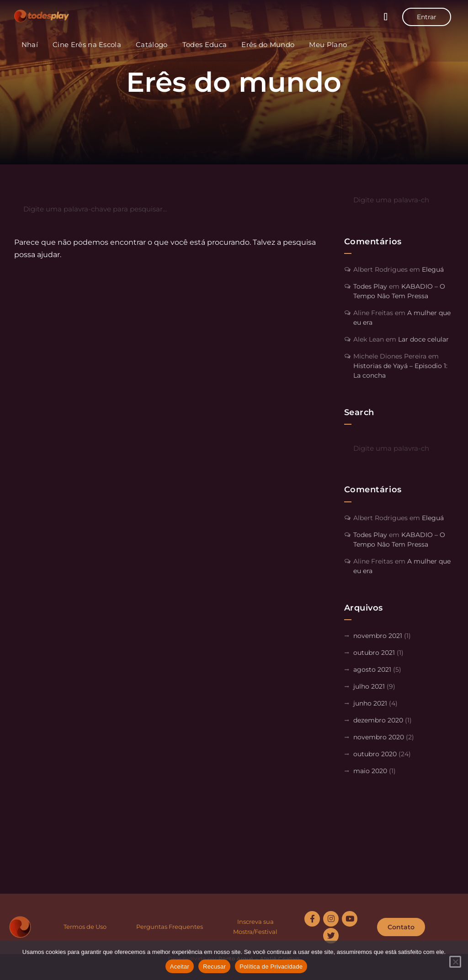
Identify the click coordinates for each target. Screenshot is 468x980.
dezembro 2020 (378, 720)
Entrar (427, 17)
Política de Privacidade (271, 967)
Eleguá (433, 269)
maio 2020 (370, 771)
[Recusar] (455, 962)
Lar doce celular (423, 339)
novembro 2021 (378, 636)
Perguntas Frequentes (170, 927)
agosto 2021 (372, 669)
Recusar (214, 967)
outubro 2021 (374, 653)
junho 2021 (370, 703)
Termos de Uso (85, 927)
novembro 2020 (379, 737)
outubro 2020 (375, 754)
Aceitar (180, 967)
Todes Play (370, 286)
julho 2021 (369, 686)
